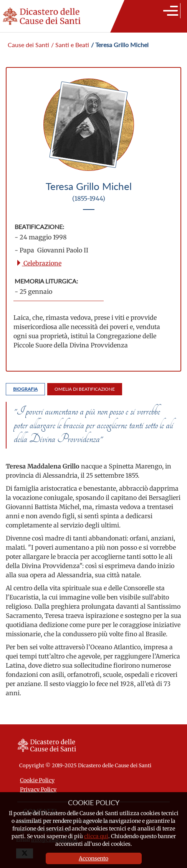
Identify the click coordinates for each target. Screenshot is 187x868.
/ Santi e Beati (70, 45)
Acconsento (93, 858)
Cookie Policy (37, 780)
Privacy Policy (38, 789)
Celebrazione (39, 263)
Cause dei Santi (28, 45)
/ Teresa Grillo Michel (120, 45)
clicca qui (96, 836)
